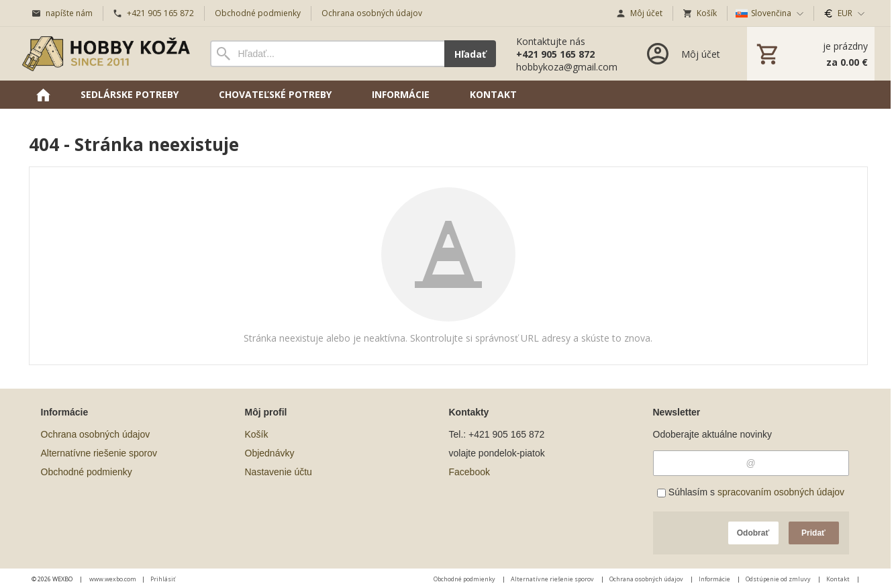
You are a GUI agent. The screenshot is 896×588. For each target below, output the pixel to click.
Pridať (813, 533)
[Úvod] (106, 54)
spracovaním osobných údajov (781, 492)
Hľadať (470, 54)
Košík (257, 434)
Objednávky (270, 453)
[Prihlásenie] (682, 54)
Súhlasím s (751, 492)
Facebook (469, 472)
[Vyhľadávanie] (327, 54)
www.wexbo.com (113, 579)
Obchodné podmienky (87, 472)
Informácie (715, 579)
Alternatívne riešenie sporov (99, 453)
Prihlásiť (163, 579)
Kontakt (839, 579)
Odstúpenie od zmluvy (779, 579)
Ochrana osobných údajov (96, 434)
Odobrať (753, 533)
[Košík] (811, 54)
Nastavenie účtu (279, 472)
